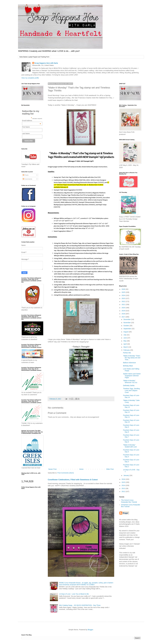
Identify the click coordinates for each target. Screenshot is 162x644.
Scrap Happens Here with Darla (46, 63)
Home (81, 469)
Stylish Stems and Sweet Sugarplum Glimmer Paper (132, 376)
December (127, 319)
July (125, 335)
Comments (27, 179)
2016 (124, 479)
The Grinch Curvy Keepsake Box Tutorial (129, 501)
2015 (124, 482)
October (126, 326)
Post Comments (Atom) (66, 473)
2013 (124, 488)
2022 (124, 301)
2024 (124, 295)
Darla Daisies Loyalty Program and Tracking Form (34, 57)
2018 (124, 314)
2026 (124, 289)
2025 (124, 292)
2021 (124, 304)
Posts (26, 175)
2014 (124, 485)
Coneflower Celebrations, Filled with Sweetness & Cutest (73, 480)
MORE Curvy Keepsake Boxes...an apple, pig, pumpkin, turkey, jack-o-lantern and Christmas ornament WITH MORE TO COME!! (86, 584)
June (125, 338)
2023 (124, 298)
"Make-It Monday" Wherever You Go (130, 382)
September (127, 329)
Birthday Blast (128, 366)
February (127, 350)
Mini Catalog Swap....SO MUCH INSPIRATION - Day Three (80, 605)
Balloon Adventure (129, 363)
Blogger (90, 630)
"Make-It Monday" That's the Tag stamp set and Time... (132, 358)
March (126, 347)
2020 (124, 308)
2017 (124, 317)
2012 (124, 491)
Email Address (31, 121)
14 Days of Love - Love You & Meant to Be (74, 594)
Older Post (110, 469)
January (126, 475)
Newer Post (52, 469)
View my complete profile (30, 78)
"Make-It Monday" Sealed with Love (130, 446)
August (126, 332)
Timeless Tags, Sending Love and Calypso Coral (131, 390)
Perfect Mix (127, 353)
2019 (124, 311)
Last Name (26, 133)
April (125, 344)
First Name (26, 127)
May (125, 341)
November (127, 323)
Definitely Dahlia (129, 386)
